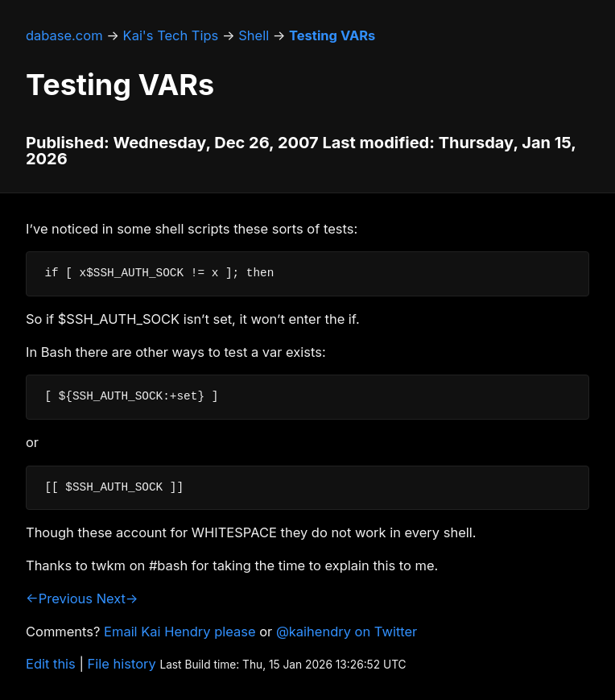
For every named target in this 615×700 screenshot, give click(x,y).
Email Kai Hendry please (180, 632)
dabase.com (64, 35)
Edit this (51, 664)
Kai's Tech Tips (171, 35)
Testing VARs (332, 35)
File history (122, 664)
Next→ (118, 599)
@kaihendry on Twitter (347, 632)
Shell (254, 35)
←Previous (59, 599)
